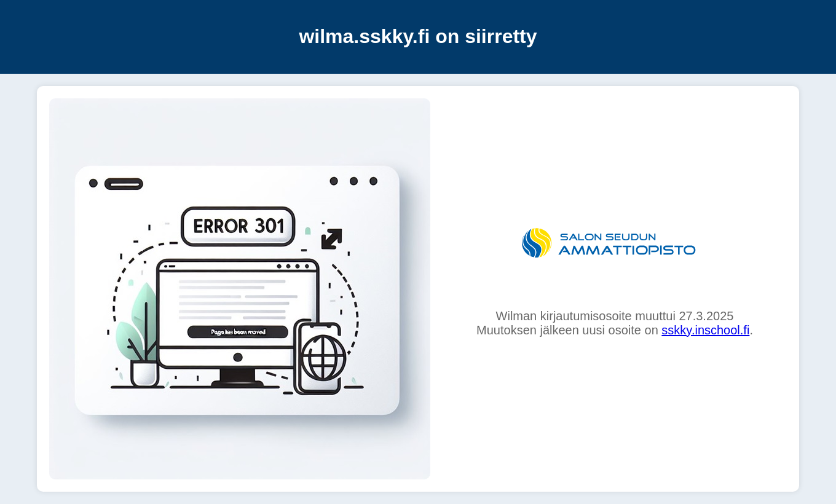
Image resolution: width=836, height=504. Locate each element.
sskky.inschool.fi (705, 330)
